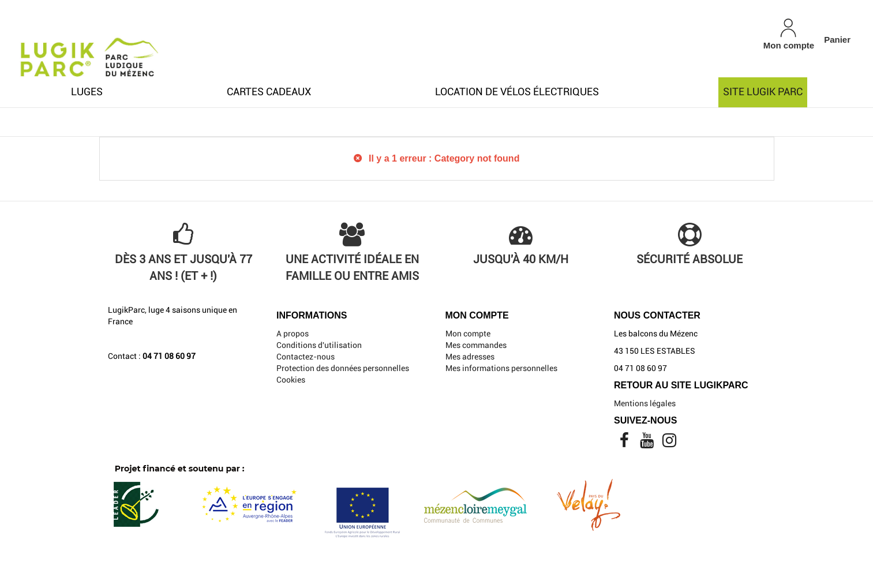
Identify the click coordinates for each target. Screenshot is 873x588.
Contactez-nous (306, 357)
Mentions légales (645, 403)
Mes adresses (470, 357)
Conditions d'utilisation (319, 345)
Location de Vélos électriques (517, 91)
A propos (293, 334)
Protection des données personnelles (343, 368)
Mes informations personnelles (501, 368)
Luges (87, 91)
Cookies (291, 380)
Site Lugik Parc (763, 91)
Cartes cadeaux (269, 91)
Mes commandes (476, 345)
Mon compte (468, 334)
